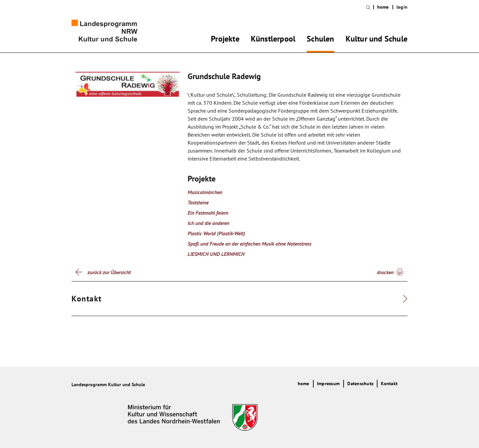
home (383, 7)
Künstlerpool (273, 40)
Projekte (225, 40)
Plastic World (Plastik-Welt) (216, 233)
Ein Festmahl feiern (208, 213)
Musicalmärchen (205, 192)
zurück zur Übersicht (109, 272)
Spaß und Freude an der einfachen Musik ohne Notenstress (249, 244)
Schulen (320, 40)
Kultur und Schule (377, 40)
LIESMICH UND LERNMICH (216, 254)
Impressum (328, 384)
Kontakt (389, 384)
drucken (385, 272)
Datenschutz (360, 384)
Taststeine (198, 202)
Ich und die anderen (208, 223)
